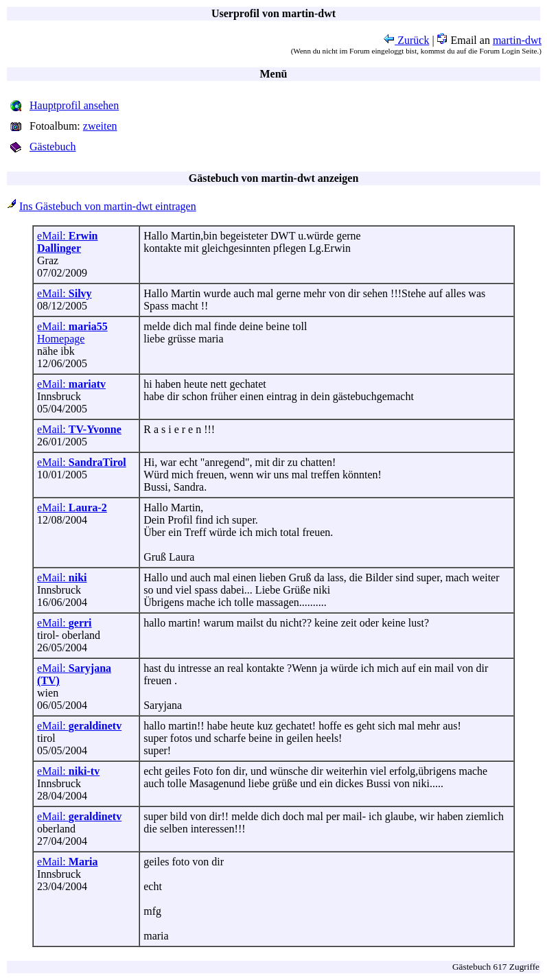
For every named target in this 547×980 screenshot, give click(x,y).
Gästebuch (53, 147)
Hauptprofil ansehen (74, 105)
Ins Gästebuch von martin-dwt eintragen (108, 206)
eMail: (67, 242)
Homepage (61, 339)
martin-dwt (517, 40)
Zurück (406, 40)
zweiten (100, 126)
